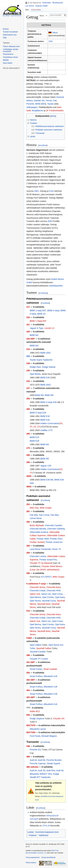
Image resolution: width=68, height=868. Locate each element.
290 (28, 462)
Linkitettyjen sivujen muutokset (11, 50)
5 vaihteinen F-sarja (36, 584)
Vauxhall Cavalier (38, 652)
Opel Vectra (35, 601)
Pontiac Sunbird (37, 542)
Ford (51, 191)
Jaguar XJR (46, 466)
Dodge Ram (35, 367)
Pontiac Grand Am (54, 542)
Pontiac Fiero (56, 539)
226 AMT (31, 339)
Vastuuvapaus (31, 862)
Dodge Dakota (49, 367)
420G (29, 476)
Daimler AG (39, 101)
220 (28, 317)
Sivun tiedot (8, 63)
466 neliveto (32, 767)
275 (28, 448)
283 (28, 546)
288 (28, 655)
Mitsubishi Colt (50, 676)
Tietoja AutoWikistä (48, 857)
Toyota (50, 104)
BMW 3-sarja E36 (48, 402)
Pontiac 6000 (43, 539)
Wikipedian (51, 816)
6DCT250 (31, 732)
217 (28, 307)
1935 (50, 41)
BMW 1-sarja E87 (38, 310)
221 (28, 325)
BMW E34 (45, 420)
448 (28, 746)
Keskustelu (47, 3)
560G (29, 487)
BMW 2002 (45, 353)
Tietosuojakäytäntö (33, 857)
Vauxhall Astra (44, 604)
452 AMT (31, 680)
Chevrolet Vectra (37, 587)
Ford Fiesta (35, 736)
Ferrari (49, 101)
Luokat (30, 832)
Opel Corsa (57, 594)
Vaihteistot (44, 835)
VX (35, 427)
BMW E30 (45, 378)
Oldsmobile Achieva (39, 532)
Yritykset (33, 835)
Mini (44, 104)
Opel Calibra (35, 645)
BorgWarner (38, 111)
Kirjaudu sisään (41, 6)
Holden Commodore (50, 423)
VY (39, 427)
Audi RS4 (51, 770)
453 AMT (31, 697)
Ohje (5, 38)
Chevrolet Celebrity (56, 529)
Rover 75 (56, 549)
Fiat (55, 101)
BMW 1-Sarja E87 (38, 321)
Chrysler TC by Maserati (41, 563)
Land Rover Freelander (40, 549)
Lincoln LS (49, 328)
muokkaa (43, 145)
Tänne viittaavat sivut (11, 46)
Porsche (30, 104)
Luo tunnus (30, 6)
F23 (28, 611)
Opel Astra (60, 597)
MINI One (34, 508)
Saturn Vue (35, 594)
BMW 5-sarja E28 (38, 413)
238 (28, 363)
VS (61, 423)
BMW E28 (34, 441)
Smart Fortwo (36, 669)
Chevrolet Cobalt (37, 591)
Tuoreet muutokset (10, 32)
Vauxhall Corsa (49, 601)
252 (28, 504)
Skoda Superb (54, 763)
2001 (36, 191)
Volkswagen (32, 107)
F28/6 (29, 638)
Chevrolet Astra (54, 587)
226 (28, 332)
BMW (38, 104)
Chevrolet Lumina (38, 556)
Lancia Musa (36, 518)
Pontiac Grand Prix (48, 560)
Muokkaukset (58, 3)
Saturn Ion (46, 594)
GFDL (45, 826)
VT (31, 427)
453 (28, 690)
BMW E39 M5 (47, 480)
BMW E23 (34, 437)
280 (28, 455)
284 (28, 553)
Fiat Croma (44, 515)
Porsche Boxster (54, 760)
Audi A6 (42, 760)
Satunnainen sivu (10, 35)
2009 (50, 221)
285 (28, 573)
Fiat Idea (55, 515)
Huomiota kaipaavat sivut (47, 832)
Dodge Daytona (37, 719)
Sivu (27, 10)
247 (28, 388)
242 (28, 381)
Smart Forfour (36, 676)
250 (28, 399)
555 (28, 715)
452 (28, 673)
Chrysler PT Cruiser (39, 659)
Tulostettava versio (10, 57)
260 (28, 409)
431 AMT (31, 662)
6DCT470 (31, 725)
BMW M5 (39, 395)
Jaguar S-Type (36, 328)
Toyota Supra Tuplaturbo (41, 360)
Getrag (33, 819)
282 (28, 522)
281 (28, 511)
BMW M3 (34, 335)
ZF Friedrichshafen (55, 111)
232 (28, 349)
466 (28, 757)
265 (28, 434)
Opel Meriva (35, 597)
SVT (50, 577)
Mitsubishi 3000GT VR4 (41, 774)
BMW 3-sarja (53, 310)
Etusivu (6, 29)
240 (28, 371)
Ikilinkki (6, 60)
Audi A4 (33, 760)
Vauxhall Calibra (44, 648)
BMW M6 (49, 395)
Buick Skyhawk (37, 525)
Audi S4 (42, 770)
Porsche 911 (36, 750)
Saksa (55, 33)
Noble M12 (35, 711)
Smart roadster (50, 669)
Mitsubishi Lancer (38, 729)
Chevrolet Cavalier (53, 525)
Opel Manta (35, 374)
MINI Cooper (46, 508)
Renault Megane (49, 736)
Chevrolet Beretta (38, 529)
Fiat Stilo (34, 515)
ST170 (44, 577)
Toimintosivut (8, 54)
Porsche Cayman (38, 763)
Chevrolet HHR (53, 591)
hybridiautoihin (56, 286)
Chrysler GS (59, 719)
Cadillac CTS (46, 430)
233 (28, 356)
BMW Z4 (41, 314)
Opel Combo (48, 597)
